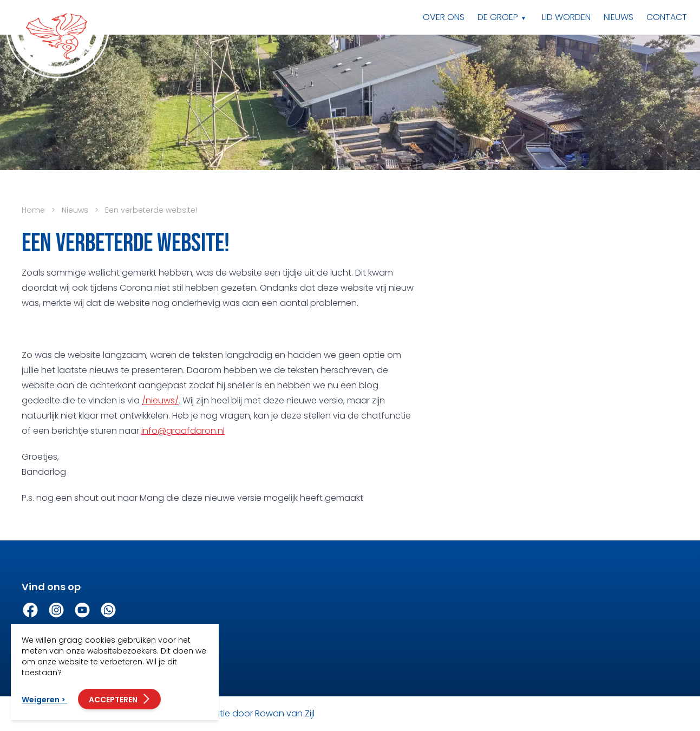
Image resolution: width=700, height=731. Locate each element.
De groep (498, 17)
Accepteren (119, 699)
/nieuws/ (160, 400)
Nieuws (619, 17)
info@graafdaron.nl (183, 431)
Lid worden (566, 17)
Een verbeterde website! (151, 210)
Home (33, 210)
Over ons (444, 17)
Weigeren (44, 700)
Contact (667, 17)
